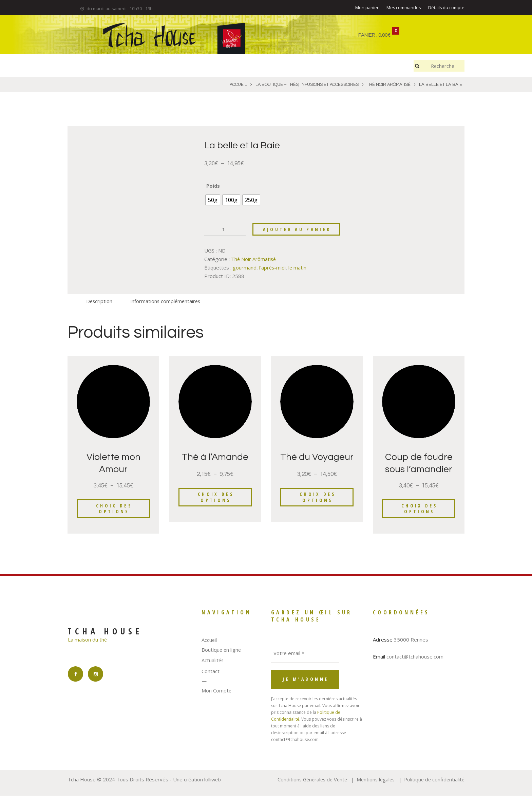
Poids (213, 186)
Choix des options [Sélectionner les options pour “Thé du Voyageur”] (318, 510)
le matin (298, 268)
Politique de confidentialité (433, 781)
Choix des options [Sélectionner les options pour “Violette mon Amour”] (114, 510)
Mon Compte (217, 692)
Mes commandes (403, 8)
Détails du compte (446, 8)
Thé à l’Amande (215, 458)
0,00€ (384, 35)
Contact (211, 672)
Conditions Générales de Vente (307, 781)
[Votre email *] (305, 655)
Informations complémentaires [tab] (167, 302)
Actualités (213, 662)
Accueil (209, 642)
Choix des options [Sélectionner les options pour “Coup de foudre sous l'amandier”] (420, 510)
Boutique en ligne (222, 651)
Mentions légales (373, 781)
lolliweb (213, 781)
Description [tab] (100, 302)
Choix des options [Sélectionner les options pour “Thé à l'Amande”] (216, 498)
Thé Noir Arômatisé (254, 260)
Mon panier (366, 8)
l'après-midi (273, 268)
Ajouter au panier (298, 230)
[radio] (213, 200)
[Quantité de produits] (225, 230)
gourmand (245, 268)
